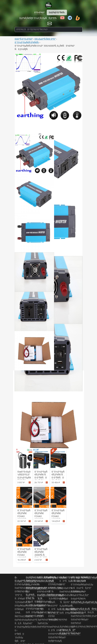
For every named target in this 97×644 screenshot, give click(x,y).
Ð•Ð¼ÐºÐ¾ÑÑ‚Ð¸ (57, 634)
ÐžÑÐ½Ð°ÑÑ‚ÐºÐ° (81, 588)
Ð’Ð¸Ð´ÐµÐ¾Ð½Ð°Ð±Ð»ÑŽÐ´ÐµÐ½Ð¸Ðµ (47, 620)
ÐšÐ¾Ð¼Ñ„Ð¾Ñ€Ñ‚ (35, 616)
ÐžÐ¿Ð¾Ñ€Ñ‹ (32, 585)
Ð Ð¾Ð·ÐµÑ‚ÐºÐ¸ (23, 584)
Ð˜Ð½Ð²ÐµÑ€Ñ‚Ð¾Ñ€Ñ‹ (27, 42)
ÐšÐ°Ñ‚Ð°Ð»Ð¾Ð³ (24, 39)
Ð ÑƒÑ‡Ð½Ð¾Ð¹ (78, 592)
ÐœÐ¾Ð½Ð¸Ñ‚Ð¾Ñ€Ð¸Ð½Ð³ (61, 627)
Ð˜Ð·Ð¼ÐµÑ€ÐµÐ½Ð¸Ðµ (82, 585)
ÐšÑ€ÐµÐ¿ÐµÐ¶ (78, 581)
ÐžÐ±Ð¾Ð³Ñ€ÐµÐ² (57, 637)
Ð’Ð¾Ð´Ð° (54, 613)
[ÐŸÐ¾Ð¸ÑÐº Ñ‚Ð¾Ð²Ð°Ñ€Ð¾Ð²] (49, 30)
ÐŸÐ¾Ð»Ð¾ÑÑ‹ (45, 592)
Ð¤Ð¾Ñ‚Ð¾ (43, 627)
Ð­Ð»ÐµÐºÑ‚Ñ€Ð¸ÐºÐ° (45, 39)
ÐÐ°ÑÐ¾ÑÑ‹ (57, 630)
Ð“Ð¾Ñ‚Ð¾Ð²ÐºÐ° (34, 609)
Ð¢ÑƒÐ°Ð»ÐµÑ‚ (55, 641)
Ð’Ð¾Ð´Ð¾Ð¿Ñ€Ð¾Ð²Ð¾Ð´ (58, 620)
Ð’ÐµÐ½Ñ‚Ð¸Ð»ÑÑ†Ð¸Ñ (83, 613)
